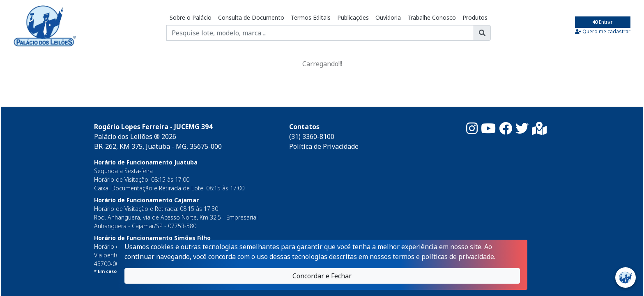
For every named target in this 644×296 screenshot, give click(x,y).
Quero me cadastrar (603, 31)
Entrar (603, 22)
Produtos (475, 17)
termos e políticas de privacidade (443, 257)
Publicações (353, 17)
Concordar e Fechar (322, 276)
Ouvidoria (388, 17)
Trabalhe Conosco (432, 17)
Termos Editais (311, 17)
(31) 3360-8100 (312, 136)
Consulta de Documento (251, 17)
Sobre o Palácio (191, 17)
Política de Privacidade (324, 146)
